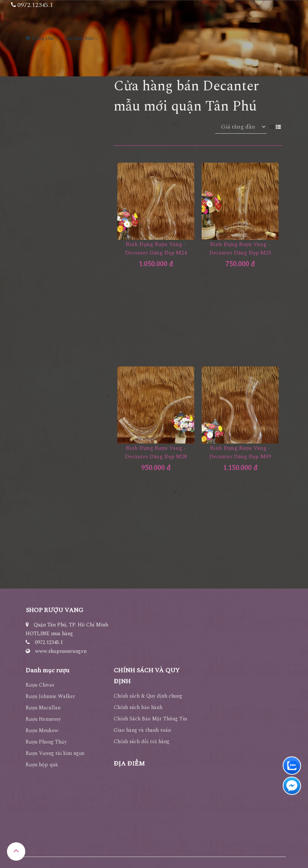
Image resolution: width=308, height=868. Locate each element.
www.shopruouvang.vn (61, 651)
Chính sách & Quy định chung (148, 696)
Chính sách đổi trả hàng (142, 742)
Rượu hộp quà (42, 765)
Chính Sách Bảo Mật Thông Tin (150, 719)
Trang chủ (40, 38)
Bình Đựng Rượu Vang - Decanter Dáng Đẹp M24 (156, 249)
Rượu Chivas (40, 685)
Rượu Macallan (43, 708)
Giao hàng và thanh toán (142, 730)
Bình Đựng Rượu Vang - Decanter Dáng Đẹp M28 (156, 452)
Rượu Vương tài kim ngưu (55, 753)
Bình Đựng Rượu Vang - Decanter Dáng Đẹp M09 (240, 452)
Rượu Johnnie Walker (50, 696)
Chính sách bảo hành (138, 707)
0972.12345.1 (49, 642)
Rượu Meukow (42, 730)
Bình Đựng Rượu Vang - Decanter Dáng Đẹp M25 (240, 249)
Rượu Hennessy (43, 719)
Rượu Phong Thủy (46, 742)
